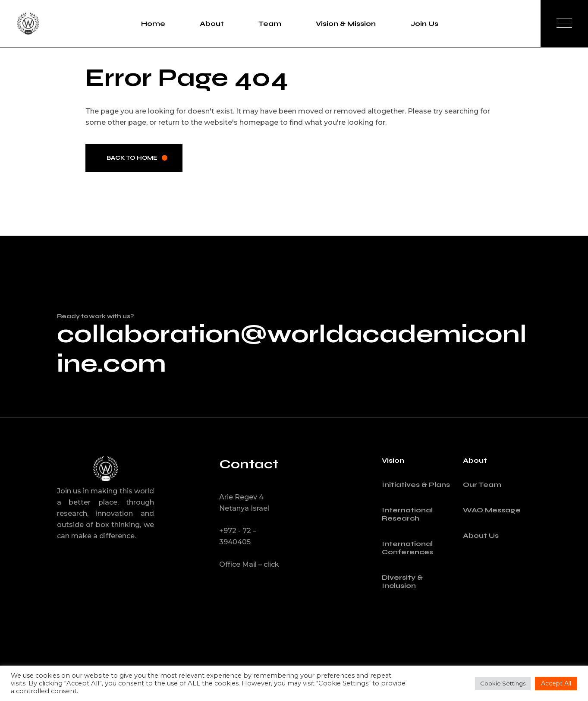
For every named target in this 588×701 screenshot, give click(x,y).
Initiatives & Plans (416, 485)
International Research (407, 514)
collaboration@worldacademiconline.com (292, 349)
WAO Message (492, 510)
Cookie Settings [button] (503, 683)
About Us (481, 535)
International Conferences (407, 548)
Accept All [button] (556, 683)
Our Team (482, 485)
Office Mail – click (249, 564)
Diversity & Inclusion (402, 581)
